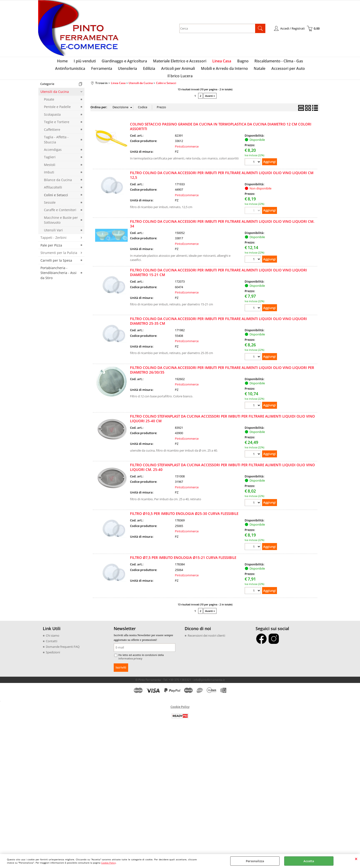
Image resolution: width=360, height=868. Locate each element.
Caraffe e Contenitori (60, 208)
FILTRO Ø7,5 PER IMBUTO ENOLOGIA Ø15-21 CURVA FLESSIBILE (183, 555)
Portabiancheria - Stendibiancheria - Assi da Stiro (58, 271)
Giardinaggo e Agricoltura (108, 62)
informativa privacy (129, 656)
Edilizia (118, 72)
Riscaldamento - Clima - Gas (258, 62)
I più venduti (70, 62)
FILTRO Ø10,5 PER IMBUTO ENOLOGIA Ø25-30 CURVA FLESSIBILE (184, 511)
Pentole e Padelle (57, 105)
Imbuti (49, 170)
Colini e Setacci (56, 193)
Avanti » (210, 94)
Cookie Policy (108, 863)
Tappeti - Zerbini (53, 235)
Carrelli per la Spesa (56, 258)
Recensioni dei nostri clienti (206, 634)
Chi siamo (53, 634)
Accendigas (53, 147)
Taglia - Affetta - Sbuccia (56, 137)
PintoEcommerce (187, 144)
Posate (49, 97)
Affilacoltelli (53, 185)
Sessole (50, 200)
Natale (224, 72)
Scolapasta (52, 112)
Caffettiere (52, 127)
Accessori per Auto (251, 72)
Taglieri (50, 155)
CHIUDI (356, 859)
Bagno (223, 62)
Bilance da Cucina (58, 178)
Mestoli (50, 163)
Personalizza (255, 861)
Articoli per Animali (145, 72)
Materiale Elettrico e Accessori (162, 62)
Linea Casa (203, 62)
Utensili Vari (53, 228)
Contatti (52, 639)
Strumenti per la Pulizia (59, 251)
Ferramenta (73, 72)
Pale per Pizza (51, 243)
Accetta (309, 861)
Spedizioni (53, 650)
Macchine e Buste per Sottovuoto (61, 218)
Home (49, 62)
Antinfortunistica (302, 62)
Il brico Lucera (285, 72)
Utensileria (97, 72)
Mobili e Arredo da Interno (190, 72)
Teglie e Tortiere (57, 120)
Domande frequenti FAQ (63, 645)
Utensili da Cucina (55, 90)
